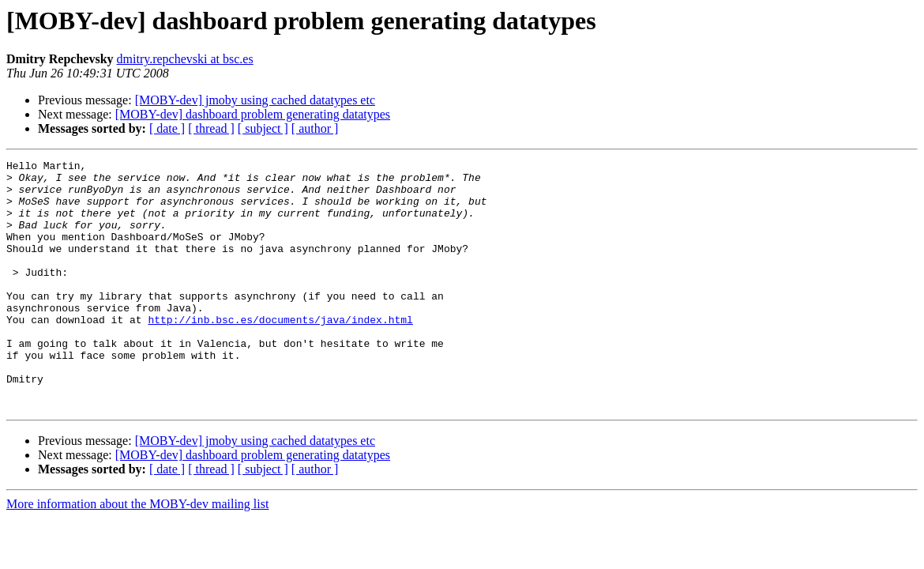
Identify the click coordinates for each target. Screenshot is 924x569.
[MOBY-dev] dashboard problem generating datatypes (253, 114)
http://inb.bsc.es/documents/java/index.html (280, 352)
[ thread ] (211, 128)
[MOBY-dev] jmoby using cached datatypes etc (255, 100)
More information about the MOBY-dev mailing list (137, 554)
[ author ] (315, 128)
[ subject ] (263, 128)
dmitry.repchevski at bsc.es (185, 59)
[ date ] (167, 128)
